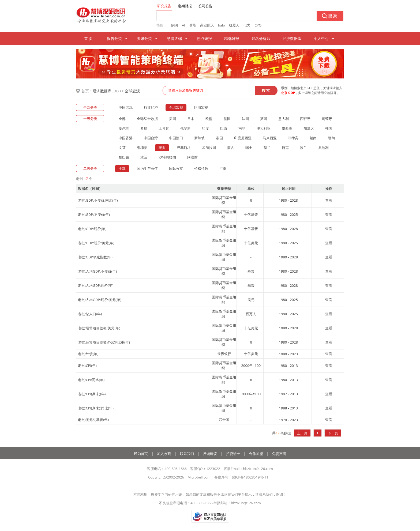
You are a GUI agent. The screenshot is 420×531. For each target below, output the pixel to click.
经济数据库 (292, 38)
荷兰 (267, 148)
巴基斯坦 (184, 148)
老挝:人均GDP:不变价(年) (97, 271)
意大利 (284, 119)
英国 (264, 119)
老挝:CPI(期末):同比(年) (96, 408)
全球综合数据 (147, 119)
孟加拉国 (209, 148)
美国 (172, 119)
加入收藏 (164, 454)
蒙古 (231, 148)
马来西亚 (270, 138)
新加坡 (199, 138)
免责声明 (279, 454)
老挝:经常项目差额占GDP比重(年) (104, 342)
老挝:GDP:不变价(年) (94, 214)
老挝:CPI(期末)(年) (92, 394)
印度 (205, 128)
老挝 (162, 148)
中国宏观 (126, 107)
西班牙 (305, 119)
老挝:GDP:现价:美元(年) (96, 243)
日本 (191, 119)
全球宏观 (132, 91)
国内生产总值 (147, 168)
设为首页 (141, 454)
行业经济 (151, 107)
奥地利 (323, 148)
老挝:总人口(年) (90, 314)
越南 (313, 138)
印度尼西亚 (243, 138)
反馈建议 (210, 454)
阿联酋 (192, 157)
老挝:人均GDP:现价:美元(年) (100, 300)
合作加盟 (256, 454)
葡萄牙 (327, 119)
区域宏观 (201, 107)
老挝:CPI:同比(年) (91, 380)
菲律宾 (293, 138)
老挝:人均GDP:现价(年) (96, 285)
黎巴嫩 (124, 157)
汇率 (223, 168)
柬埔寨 (142, 148)
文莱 (122, 148)
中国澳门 (176, 138)
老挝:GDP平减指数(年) (95, 257)
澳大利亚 (264, 128)
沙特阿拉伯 (167, 157)
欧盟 (209, 119)
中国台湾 (151, 138)
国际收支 (176, 168)
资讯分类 (144, 38)
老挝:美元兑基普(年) (93, 420)
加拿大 (309, 128)
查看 (329, 200)
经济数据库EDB (106, 91)
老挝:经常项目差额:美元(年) (99, 328)
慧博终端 (174, 38)
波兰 (303, 148)
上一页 (302, 433)
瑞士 (249, 148)
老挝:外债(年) (88, 354)
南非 (242, 128)
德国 (227, 119)
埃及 (144, 157)
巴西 (224, 128)
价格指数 (201, 168)
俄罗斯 (185, 128)
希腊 (144, 128)
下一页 (333, 433)
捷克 (285, 148)
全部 (122, 119)
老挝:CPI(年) (87, 366)
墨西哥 (287, 128)
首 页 (88, 38)
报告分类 (114, 38)
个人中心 (321, 38)
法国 (245, 119)
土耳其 (164, 128)
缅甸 (331, 138)
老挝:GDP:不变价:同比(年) (98, 200)
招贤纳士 (233, 454)
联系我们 (187, 454)
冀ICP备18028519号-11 (250, 477)
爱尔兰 (124, 128)
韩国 (329, 128)
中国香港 (126, 138)
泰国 (219, 138)
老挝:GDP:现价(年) (92, 229)
